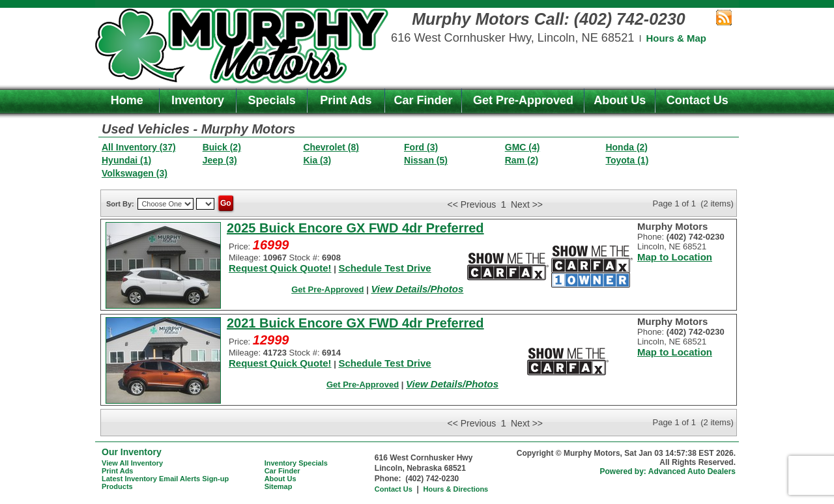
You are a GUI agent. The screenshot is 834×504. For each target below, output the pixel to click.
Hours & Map (676, 38)
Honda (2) (626, 147)
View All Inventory (132, 463)
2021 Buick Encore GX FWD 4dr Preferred (355, 323)
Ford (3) (421, 147)
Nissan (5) (426, 160)
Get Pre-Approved (523, 100)
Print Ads (346, 100)
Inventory (198, 100)
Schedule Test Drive (384, 268)
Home (127, 100)
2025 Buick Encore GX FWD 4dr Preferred (355, 228)
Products (117, 486)
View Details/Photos (417, 289)
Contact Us (697, 100)
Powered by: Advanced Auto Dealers (668, 471)
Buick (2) (222, 147)
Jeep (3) (220, 160)
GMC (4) (523, 147)
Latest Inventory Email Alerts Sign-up (165, 479)
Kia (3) (317, 160)
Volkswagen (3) (135, 173)
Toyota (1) (627, 160)
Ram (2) (522, 160)
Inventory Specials (296, 463)
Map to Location (675, 257)
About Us (620, 100)
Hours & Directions (456, 489)
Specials (272, 100)
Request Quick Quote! (280, 268)
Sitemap (279, 486)
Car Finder (424, 100)
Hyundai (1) (126, 160)
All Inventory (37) (139, 147)
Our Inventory (132, 452)
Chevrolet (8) (331, 147)
